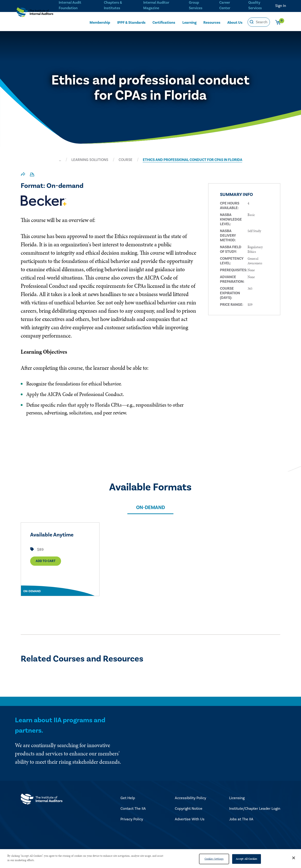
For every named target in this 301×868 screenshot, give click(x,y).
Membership (100, 22)
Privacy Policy (132, 819)
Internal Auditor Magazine (156, 5)
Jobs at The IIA (241, 819)
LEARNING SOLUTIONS (90, 160)
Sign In (281, 6)
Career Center (224, 5)
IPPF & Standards (131, 22)
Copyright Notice (189, 809)
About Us (235, 22)
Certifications (164, 22)
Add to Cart (46, 563)
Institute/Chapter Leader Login (255, 809)
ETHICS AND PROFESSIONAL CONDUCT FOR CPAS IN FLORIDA (193, 160)
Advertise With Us (190, 819)
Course (126, 160)
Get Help (128, 798)
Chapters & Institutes (113, 5)
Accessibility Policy (190, 798)
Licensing (237, 798)
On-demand (150, 508)
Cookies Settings (214, 859)
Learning (189, 22)
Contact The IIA (133, 809)
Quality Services (255, 5)
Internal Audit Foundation (70, 5)
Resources (212, 22)
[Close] (294, 858)
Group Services (195, 5)
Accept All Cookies (247, 859)
